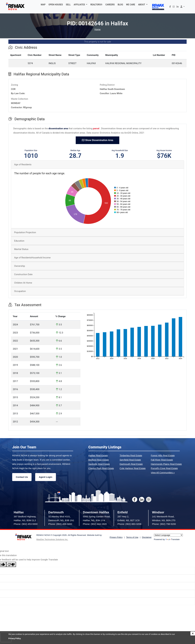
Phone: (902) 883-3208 (129, 524)
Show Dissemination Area (97, 140)
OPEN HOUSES (56, 5)
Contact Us (22, 477)
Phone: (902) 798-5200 (164, 524)
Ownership (20, 266)
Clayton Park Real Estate (101, 468)
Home (97, 30)
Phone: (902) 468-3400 (60, 524)
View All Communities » (163, 473)
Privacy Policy (15, 638)
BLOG (120, 5)
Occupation (20, 291)
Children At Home (23, 283)
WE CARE (131, 5)
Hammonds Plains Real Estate (166, 464)
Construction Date (23, 274)
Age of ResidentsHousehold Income (32, 258)
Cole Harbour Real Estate (133, 468)
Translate (173, 539)
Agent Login (45, 477)
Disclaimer (147, 537)
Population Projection (25, 232)
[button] (81, 5)
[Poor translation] (11, 564)
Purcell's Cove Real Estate (164, 468)
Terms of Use (132, 537)
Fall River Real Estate (162, 460)
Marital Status (21, 249)
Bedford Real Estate (99, 460)
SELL (68, 5)
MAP (43, 5)
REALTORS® (96, 5)
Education (19, 241)
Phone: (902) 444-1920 (95, 524)
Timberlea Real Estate (131, 455)
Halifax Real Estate (98, 455)
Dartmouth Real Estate (131, 464)
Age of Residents (23, 165)
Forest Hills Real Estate (163, 455)
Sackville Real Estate (99, 464)
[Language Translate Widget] (168, 535)
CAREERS (110, 5)
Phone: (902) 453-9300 (26, 524)
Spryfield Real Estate (130, 460)
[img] (193, 633)
